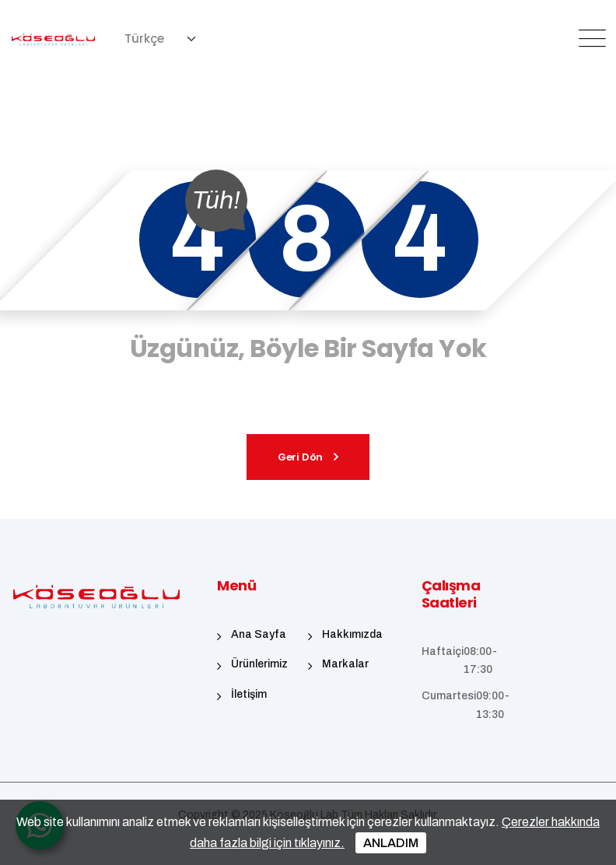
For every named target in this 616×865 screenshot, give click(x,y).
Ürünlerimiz (259, 664)
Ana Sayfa (259, 634)
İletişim (249, 694)
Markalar (345, 664)
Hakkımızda (352, 634)
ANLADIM (391, 843)
